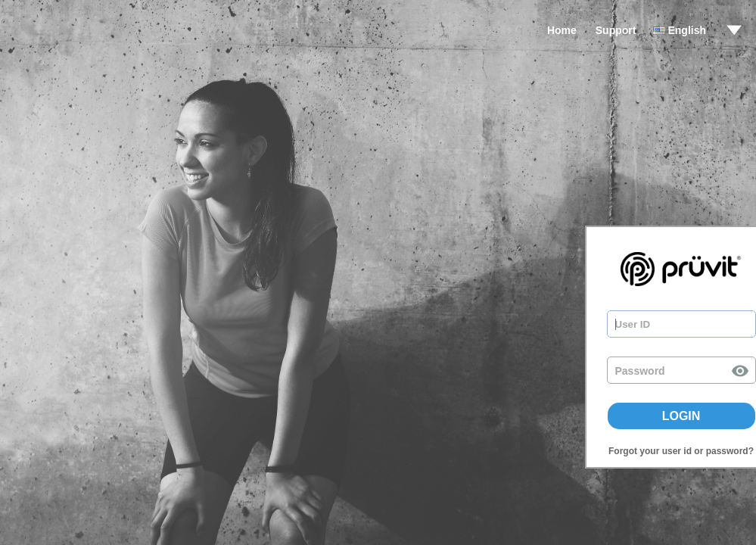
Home (562, 30)
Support (616, 30)
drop (734, 30)
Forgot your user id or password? (681, 451)
